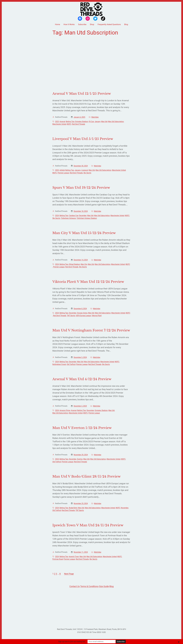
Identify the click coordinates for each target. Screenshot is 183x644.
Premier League (63, 173)
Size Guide (104, 586)
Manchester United (59, 124)
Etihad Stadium (74, 264)
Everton (80, 459)
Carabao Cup (74, 216)
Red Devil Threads (79, 124)
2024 (57, 216)
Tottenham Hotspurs (68, 218)
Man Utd (104, 122)
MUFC (69, 124)
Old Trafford (71, 364)
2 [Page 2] (55, 574)
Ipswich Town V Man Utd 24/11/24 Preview (88, 525)
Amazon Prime (65, 410)
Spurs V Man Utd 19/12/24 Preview (81, 188)
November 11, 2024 (81, 552)
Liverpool (85, 170)
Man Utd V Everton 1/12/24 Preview (82, 428)
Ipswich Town (74, 557)
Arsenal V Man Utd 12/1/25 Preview (82, 94)
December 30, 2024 (81, 166)
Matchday (95, 117)
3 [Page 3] (56, 574)
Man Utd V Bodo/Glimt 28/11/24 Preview (86, 477)
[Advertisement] (91, 64)
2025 (57, 122)
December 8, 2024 (80, 309)
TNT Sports (71, 316)
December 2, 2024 (80, 406)
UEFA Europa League (83, 316)
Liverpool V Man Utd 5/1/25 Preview (83, 139)
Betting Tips (70, 122)
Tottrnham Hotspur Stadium (87, 218)
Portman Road (58, 559)
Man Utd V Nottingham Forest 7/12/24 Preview (91, 330)
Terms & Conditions (89, 586)
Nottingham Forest (59, 364)
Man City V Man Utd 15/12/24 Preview (84, 233)
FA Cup (91, 122)
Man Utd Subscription (116, 122)
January (98, 122)
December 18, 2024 (81, 211)
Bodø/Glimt (73, 508)
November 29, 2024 (81, 455)
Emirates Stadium (82, 122)
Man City (84, 264)
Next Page (69, 574)
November (125, 508)
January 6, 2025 (79, 117)
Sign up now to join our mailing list (72, 642)
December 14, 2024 (81, 260)
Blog (111, 586)
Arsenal (62, 122)
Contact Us (75, 586)
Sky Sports (87, 173)
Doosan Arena (82, 313)
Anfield (62, 170)
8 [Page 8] (60, 574)
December (83, 216)
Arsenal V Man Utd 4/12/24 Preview (82, 379)
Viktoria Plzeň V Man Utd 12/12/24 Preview (88, 282)
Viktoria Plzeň (97, 316)
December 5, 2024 (80, 357)
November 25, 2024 (81, 503)
